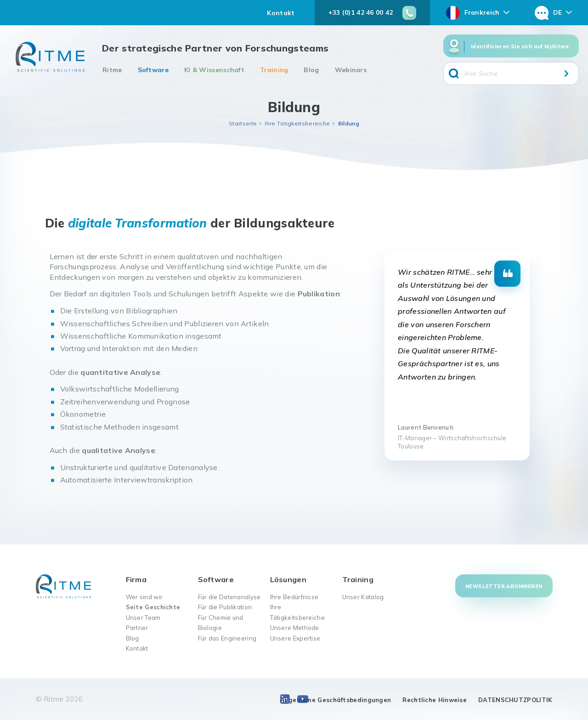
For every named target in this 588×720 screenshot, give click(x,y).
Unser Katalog (363, 597)
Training (274, 70)
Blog (311, 70)
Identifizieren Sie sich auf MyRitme (520, 46)
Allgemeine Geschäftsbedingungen (335, 700)
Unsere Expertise (295, 638)
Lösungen (288, 579)
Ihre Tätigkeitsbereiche (297, 123)
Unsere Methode (295, 628)
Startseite (243, 123)
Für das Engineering (227, 638)
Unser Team (143, 618)
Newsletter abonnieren (504, 586)
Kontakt (281, 13)
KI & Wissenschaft (214, 70)
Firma (136, 579)
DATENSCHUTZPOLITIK (515, 700)
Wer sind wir (144, 597)
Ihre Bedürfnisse (294, 597)
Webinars (351, 70)
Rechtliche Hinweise (435, 700)
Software (153, 70)
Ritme (112, 70)
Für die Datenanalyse (229, 597)
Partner (137, 628)
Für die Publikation (225, 607)
